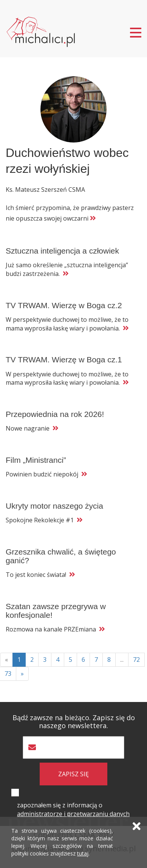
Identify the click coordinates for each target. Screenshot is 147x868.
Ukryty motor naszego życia (54, 506)
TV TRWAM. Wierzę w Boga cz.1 (64, 360)
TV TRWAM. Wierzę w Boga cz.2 (64, 305)
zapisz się (73, 774)
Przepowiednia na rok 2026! (55, 414)
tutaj (83, 853)
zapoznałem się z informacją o (73, 809)
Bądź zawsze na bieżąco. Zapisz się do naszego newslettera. (74, 722)
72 (136, 660)
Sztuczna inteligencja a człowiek (62, 251)
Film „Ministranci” (36, 460)
